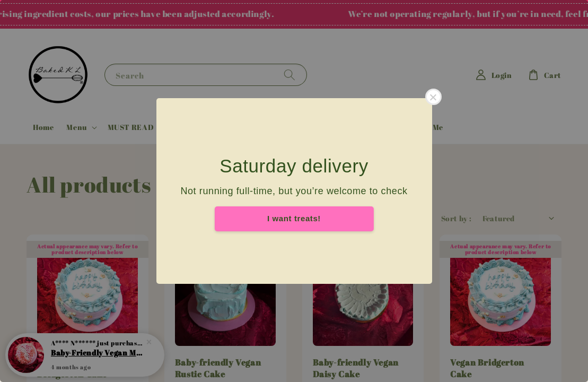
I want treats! (294, 218)
